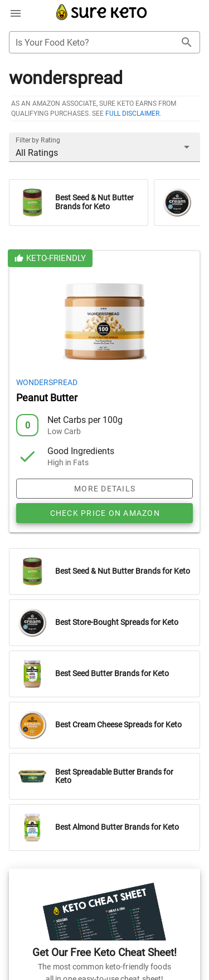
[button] (104, 147)
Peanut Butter (47, 398)
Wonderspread (47, 382)
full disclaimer (132, 114)
